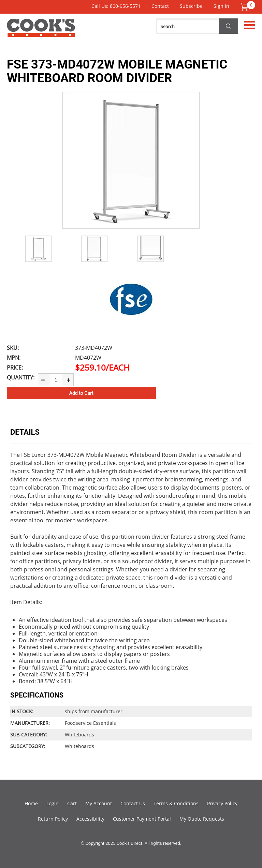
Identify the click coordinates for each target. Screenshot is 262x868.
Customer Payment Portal (142, 819)
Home (31, 803)
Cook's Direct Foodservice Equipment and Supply (41, 32)
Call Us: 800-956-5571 (116, 6)
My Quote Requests (202, 819)
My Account (99, 803)
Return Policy (53, 819)
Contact (160, 6)
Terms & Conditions (176, 803)
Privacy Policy (222, 803)
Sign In (221, 6)
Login (53, 803)
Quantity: (21, 377)
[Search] (197, 26)
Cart (72, 803)
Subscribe (191, 6)
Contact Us (133, 803)
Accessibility (90, 819)
